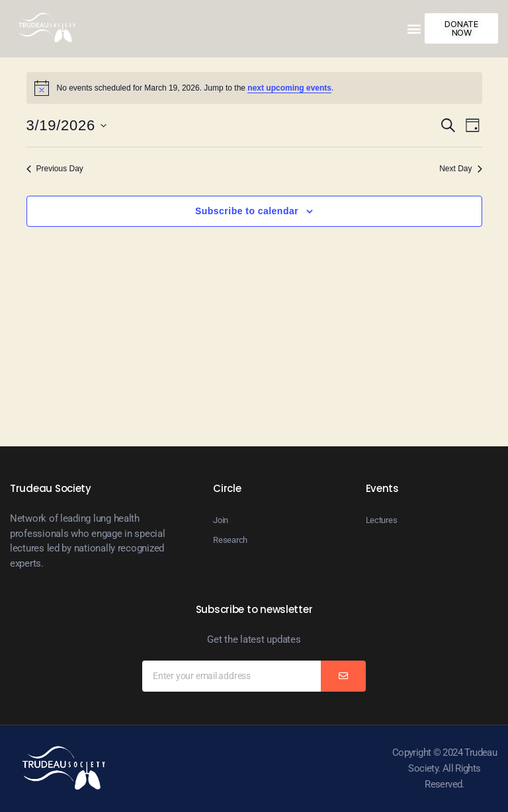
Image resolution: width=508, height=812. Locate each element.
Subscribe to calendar (247, 211)
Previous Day (55, 169)
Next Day (460, 169)
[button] (414, 28)
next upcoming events (289, 88)
